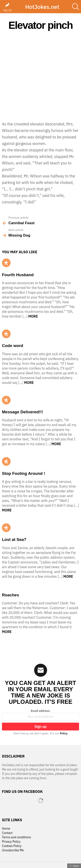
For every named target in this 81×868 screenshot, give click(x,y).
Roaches (10, 595)
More (33, 316)
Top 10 (7, 7)
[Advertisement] (40, 76)
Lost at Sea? (14, 539)
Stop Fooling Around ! (24, 473)
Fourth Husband (18, 275)
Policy (64, 733)
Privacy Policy (11, 842)
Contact (7, 833)
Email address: (40, 715)
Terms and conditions (17, 837)
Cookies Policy (12, 846)
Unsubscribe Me (13, 850)
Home (6, 829)
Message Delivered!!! (22, 412)
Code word (13, 346)
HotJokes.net (42, 7)
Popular (6, 263)
